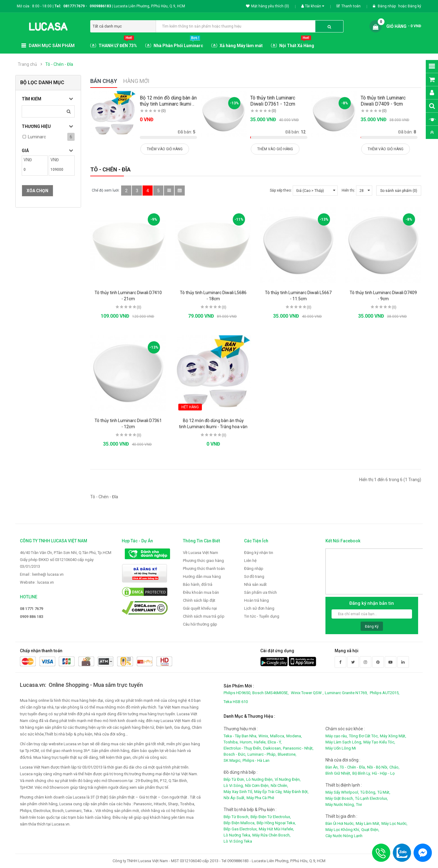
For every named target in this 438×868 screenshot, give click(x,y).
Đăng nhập (387, 6)
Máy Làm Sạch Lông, (344, 742)
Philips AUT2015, (385, 693)
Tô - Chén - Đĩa (59, 64)
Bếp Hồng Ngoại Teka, (276, 823)
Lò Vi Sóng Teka (238, 841)
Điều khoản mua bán (201, 592)
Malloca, (278, 736)
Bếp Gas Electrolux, (241, 829)
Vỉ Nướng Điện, (288, 779)
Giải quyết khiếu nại (200, 608)
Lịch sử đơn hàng (259, 608)
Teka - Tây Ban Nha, (240, 736)
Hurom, (246, 742)
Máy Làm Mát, (368, 823)
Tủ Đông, (368, 792)
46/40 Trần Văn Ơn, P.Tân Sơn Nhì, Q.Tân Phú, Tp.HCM (66, 553)
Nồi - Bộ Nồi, (378, 767)
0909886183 (101, 6)
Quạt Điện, (370, 830)
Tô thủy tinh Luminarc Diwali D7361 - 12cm (273, 101)
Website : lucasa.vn (37, 582)
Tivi (359, 804)
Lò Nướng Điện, (260, 779)
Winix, (264, 736)
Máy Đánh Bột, (296, 792)
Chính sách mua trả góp (204, 616)
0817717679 (74, 6)
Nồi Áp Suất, (234, 798)
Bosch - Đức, (235, 754)
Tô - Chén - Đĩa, (353, 767)
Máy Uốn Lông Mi (341, 748)
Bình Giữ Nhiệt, (338, 773)
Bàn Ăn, (332, 767)
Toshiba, (231, 742)
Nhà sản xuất (255, 584)
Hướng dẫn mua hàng (202, 576)
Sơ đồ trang (254, 576)
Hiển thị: (348, 190)
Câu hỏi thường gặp (200, 624)
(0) (163, 111)
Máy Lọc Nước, (394, 823)
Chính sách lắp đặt (199, 600)
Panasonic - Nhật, (298, 748)
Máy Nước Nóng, (340, 804)
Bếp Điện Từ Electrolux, (271, 817)
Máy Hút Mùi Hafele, (276, 829)
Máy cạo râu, (337, 736)
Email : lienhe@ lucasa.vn (42, 574)
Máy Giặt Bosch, (340, 798)
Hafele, (260, 742)
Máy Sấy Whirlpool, (342, 792)
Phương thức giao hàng (203, 561)
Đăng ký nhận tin (259, 553)
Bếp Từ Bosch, (236, 817)
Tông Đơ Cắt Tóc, (364, 736)
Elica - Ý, (275, 742)
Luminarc (37, 137)
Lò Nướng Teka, (237, 835)
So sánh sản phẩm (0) (399, 191)
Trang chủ (27, 64)
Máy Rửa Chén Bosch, (271, 835)
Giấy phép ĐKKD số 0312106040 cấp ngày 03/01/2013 (57, 563)
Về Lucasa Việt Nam (200, 553)
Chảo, (394, 767)
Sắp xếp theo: (281, 190)
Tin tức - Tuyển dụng (262, 616)
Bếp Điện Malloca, (239, 823)
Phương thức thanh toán (204, 569)
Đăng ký (414, 6)
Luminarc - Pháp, (262, 754)
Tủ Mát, (384, 792)
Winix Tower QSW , (307, 693)
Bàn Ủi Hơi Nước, (340, 823)
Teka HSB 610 (236, 702)
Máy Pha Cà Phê (260, 798)
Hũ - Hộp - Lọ (383, 773)
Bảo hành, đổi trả (198, 584)
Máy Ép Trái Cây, (268, 792)
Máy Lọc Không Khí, (343, 830)
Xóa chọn (37, 191)
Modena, (294, 736)
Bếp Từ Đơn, (234, 779)
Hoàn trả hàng (256, 600)
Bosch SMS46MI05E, (271, 693)
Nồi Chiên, (279, 786)
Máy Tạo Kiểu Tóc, (379, 742)
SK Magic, (232, 760)
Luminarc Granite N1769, (346, 693)
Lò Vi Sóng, (234, 786)
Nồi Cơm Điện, (257, 786)
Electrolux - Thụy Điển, (243, 748)
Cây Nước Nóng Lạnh (344, 836)
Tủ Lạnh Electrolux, (371, 798)
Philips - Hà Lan (256, 760)
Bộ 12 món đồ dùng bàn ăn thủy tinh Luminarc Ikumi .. (168, 101)
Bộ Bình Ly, (362, 773)
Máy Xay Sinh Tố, (238, 792)
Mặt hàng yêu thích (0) (267, 6)
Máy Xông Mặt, (393, 736)
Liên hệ (250, 561)
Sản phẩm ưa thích (260, 592)
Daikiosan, (272, 748)
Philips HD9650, (237, 693)
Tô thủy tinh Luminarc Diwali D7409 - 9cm (383, 101)
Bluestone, (287, 754)
